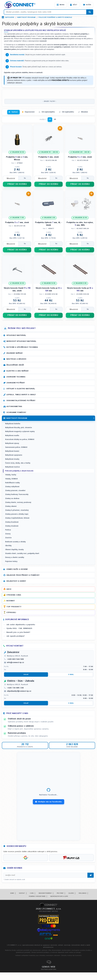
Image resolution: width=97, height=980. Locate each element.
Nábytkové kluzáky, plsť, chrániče (19, 428)
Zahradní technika (16, 377)
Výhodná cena (14, 595)
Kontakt (22, 893)
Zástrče (8, 538)
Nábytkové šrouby (12, 459)
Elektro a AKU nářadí (17, 371)
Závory (8, 534)
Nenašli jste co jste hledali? (18, 632)
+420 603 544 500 (15, 659)
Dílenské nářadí (14, 353)
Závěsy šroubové (12, 526)
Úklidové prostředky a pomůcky (23, 575)
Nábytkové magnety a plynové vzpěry (20, 432)
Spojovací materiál (16, 335)
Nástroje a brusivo (16, 359)
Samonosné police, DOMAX (16, 447)
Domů (12, 893)
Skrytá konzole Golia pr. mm (49, 289)
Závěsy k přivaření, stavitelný (17, 510)
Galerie (71, 893)
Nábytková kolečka (13, 424)
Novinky (11, 601)
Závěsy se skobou (12, 499)
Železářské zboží (15, 365)
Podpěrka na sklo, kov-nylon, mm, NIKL (80, 224)
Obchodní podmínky (45, 893)
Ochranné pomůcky (16, 412)
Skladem (84, 112)
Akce (9, 589)
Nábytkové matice (12, 467)
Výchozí (15, 112)
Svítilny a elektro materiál (21, 389)
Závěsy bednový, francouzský (17, 494)
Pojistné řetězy (11, 561)
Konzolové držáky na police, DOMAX (20, 439)
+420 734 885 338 (15, 688)
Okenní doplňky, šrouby (14, 550)
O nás (32, 893)
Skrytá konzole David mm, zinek (17, 289)
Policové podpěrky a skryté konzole (55, 17)
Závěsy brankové (12, 522)
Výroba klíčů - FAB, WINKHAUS (19, 628)
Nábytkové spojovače (14, 455)
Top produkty (14, 607)
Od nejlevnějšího (48, 112)
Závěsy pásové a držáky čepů (17, 514)
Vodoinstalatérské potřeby (21, 401)
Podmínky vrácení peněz (37, 896)
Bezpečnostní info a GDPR (59, 896)
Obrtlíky (8, 546)
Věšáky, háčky (11, 475)
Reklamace (83, 893)
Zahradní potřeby (16, 383)
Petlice (8, 530)
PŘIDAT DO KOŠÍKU (17, 184)
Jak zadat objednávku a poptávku (21, 625)
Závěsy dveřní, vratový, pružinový (18, 502)
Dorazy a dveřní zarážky (15, 557)
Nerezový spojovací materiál (21, 341)
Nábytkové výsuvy (12, 443)
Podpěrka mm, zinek (49, 157)
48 (55, 119)
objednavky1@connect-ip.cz (19, 691)
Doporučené (30, 112)
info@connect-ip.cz (15, 662)
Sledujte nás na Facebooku (48, 802)
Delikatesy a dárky (16, 581)
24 (50, 119)
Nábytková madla (12, 436)
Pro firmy (60, 893)
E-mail (71, 675)
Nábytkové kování (12, 451)
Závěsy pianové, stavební (15, 491)
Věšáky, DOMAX (11, 479)
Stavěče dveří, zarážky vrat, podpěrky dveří (22, 554)
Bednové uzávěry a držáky (15, 542)
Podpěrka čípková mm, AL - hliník (49, 224)
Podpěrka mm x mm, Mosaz (17, 158)
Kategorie (10, 17)
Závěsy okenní (11, 506)
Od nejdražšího (68, 112)
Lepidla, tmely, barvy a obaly (21, 395)
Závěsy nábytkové (12, 487)
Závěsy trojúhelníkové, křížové (17, 518)
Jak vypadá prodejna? (16, 636)
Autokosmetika (14, 406)
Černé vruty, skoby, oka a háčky (18, 463)
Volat (26, 675)
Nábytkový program (26, 17)
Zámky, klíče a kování (17, 569)
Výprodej (11, 612)
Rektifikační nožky (12, 483)
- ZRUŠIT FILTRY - (50, 101)
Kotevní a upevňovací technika (22, 347)
